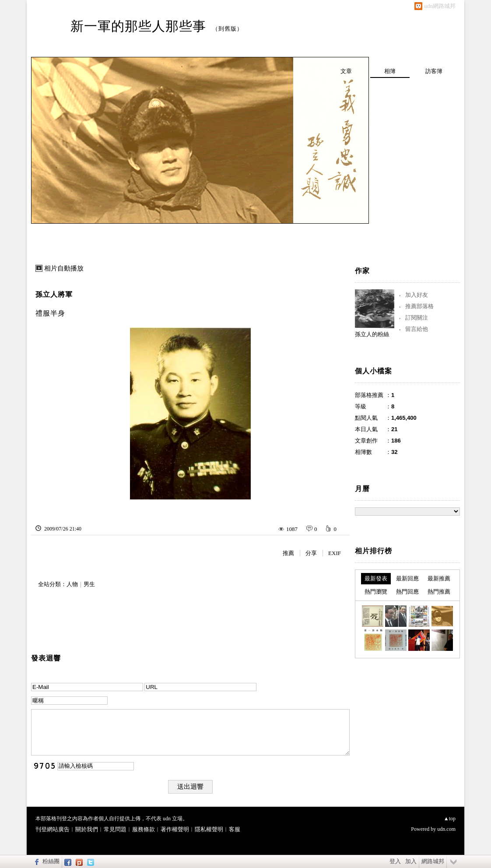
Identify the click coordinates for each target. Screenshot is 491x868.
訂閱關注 (417, 318)
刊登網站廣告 (53, 829)
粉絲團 (51, 861)
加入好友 (417, 295)
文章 (346, 71)
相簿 (390, 71)
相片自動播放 (64, 268)
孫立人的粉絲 (372, 334)
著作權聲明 (175, 829)
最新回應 (407, 578)
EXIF (335, 553)
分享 (311, 553)
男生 (89, 584)
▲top (450, 819)
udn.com (446, 829)
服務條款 (144, 829)
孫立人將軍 (54, 294)
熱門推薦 (439, 592)
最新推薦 (439, 578)
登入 (395, 861)
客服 (235, 829)
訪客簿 (434, 71)
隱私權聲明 (209, 829)
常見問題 (115, 829)
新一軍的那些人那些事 (138, 26)
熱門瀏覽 (376, 592)
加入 (411, 861)
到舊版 (228, 29)
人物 (72, 584)
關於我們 (87, 829)
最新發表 (376, 578)
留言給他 (417, 329)
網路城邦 (433, 861)
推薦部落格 (419, 306)
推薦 (288, 553)
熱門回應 (407, 592)
